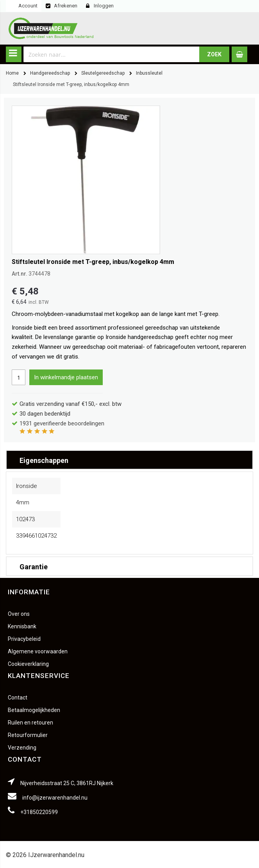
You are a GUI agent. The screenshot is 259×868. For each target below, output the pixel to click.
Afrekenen (66, 6)
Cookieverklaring (28, 664)
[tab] (129, 460)
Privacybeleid (24, 639)
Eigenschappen (44, 460)
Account (28, 6)
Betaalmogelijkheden (34, 710)
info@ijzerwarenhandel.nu (55, 798)
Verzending (22, 748)
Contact (18, 698)
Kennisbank (22, 626)
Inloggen (104, 6)
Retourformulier (28, 735)
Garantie (34, 567)
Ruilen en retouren (30, 723)
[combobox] (112, 54)
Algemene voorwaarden (38, 651)
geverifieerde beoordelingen (62, 423)
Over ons (19, 614)
